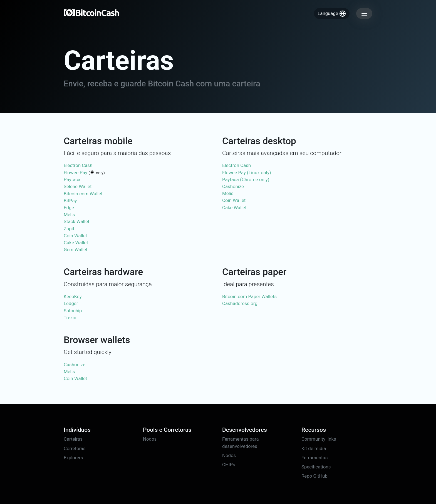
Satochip (73, 311)
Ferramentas (314, 458)
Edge (69, 208)
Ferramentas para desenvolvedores (241, 442)
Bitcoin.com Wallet (83, 194)
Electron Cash (78, 165)
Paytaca (72, 179)
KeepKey (73, 296)
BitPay (70, 201)
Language (332, 14)
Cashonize (233, 186)
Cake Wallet (76, 243)
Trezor (70, 318)
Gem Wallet (76, 249)
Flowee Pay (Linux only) (247, 173)
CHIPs (229, 465)
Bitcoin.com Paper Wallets (249, 296)
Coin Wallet (75, 236)
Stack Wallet (76, 221)
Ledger (71, 303)
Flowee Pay (75, 173)
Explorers (73, 458)
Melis (69, 214)
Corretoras (75, 448)
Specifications (316, 467)
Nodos (150, 439)
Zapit (69, 229)
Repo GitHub (314, 476)
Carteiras (73, 439)
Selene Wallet (78, 186)
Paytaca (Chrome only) (246, 179)
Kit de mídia (314, 448)
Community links (319, 439)
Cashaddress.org (240, 303)
